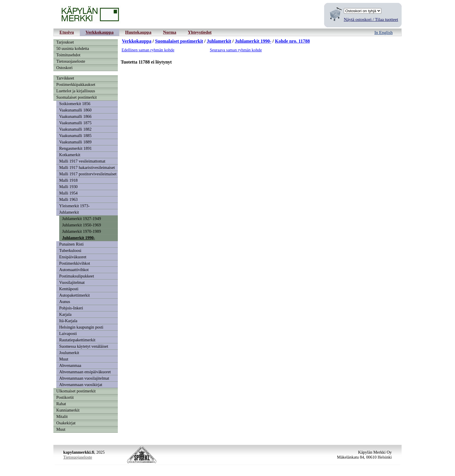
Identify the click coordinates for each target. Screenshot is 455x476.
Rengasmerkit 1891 (75, 148)
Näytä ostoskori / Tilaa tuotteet (371, 19)
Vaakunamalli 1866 (75, 116)
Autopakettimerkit (75, 295)
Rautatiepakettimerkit (77, 340)
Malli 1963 (68, 199)
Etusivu (67, 32)
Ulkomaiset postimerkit (76, 391)
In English (383, 32)
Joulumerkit (69, 353)
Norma (170, 32)
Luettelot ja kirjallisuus (76, 91)
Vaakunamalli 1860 (75, 110)
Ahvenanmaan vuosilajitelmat (84, 378)
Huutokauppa (138, 32)
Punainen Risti (71, 244)
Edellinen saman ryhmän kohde (148, 50)
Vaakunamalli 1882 (75, 129)
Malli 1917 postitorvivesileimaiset (88, 174)
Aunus (65, 302)
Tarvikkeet (65, 78)
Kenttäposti (69, 289)
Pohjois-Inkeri (71, 308)
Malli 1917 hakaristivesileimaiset (87, 167)
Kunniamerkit (68, 410)
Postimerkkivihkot (75, 263)
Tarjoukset (65, 42)
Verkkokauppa (100, 32)
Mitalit (62, 416)
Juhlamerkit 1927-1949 (82, 219)
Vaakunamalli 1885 (75, 136)
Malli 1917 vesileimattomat (82, 161)
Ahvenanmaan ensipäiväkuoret (85, 372)
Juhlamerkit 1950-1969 (82, 225)
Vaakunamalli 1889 (75, 142)
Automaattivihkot (74, 270)
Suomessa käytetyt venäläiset (84, 346)
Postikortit (65, 397)
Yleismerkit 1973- (74, 206)
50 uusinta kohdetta (73, 48)
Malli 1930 (68, 187)
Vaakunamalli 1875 (75, 123)
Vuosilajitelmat (72, 282)
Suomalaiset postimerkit (77, 97)
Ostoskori (64, 68)
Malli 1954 (68, 193)
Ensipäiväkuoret (73, 257)
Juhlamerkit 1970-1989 (82, 231)
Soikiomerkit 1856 (75, 104)
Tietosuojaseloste (71, 61)
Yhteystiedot (200, 32)
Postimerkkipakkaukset (76, 84)
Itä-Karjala (68, 321)
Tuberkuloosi (70, 250)
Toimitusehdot (68, 55)
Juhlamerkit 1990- (78, 238)
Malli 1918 (68, 180)
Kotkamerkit (70, 155)
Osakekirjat (66, 423)
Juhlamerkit (69, 212)
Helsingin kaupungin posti (81, 327)
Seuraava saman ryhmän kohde (236, 50)
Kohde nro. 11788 (292, 41)
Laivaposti (68, 333)
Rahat (61, 404)
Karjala (65, 314)
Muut (64, 359)
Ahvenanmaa (70, 365)
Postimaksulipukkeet (77, 276)
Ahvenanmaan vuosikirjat (81, 385)
